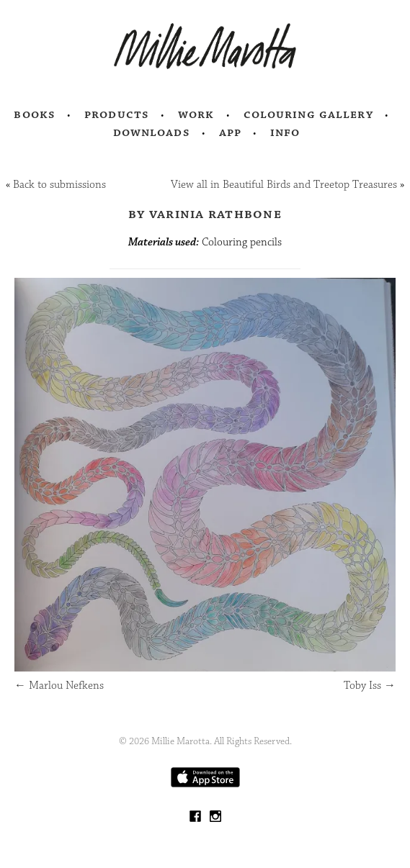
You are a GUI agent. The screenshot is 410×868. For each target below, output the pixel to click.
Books (35, 114)
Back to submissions (59, 185)
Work (196, 114)
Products (117, 114)
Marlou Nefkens (59, 686)
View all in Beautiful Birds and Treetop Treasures (284, 185)
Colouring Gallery (308, 114)
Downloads (152, 132)
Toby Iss (370, 686)
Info (285, 132)
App (230, 132)
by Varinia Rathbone (205, 214)
